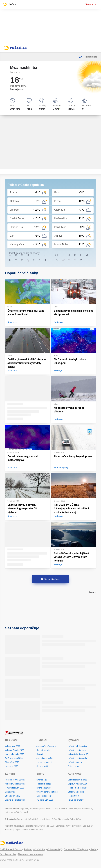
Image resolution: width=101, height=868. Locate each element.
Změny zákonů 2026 (14, 758)
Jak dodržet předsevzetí (47, 746)
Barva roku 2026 (66, 809)
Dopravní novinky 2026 (78, 784)
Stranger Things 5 (13, 796)
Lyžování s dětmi (75, 762)
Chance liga (42, 780)
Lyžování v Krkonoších (77, 746)
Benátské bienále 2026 (15, 800)
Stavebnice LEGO (47, 826)
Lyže (30, 819)
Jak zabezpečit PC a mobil (16, 812)
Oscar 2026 (10, 792)
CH (57, 255)
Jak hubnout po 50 (44, 758)
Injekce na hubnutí (44, 762)
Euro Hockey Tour (44, 796)
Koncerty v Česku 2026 (15, 784)
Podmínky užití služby (35, 849)
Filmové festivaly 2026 (15, 788)
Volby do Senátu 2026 (14, 750)
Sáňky (78, 819)
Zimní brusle (63, 819)
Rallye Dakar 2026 (76, 800)
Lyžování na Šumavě (77, 750)
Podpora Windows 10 (83, 809)
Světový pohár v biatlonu (47, 792)
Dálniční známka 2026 (77, 780)
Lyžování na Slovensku (78, 758)
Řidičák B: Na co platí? (77, 788)
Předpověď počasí (37, 809)
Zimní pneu (77, 826)
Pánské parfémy (36, 830)
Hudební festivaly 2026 (15, 780)
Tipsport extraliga (44, 784)
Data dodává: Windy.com (76, 849)
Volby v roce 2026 (13, 746)
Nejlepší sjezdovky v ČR (78, 754)
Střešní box (38, 819)
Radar (93, 849)
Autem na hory (74, 766)
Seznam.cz (91, 4)
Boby (72, 819)
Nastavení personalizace (30, 854)
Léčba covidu (52, 809)
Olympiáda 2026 (12, 762)
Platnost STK (73, 796)
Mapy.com (24, 809)
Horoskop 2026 (11, 766)
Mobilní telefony (31, 826)
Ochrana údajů (55, 849)
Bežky (54, 819)
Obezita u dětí (42, 766)
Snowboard (22, 819)
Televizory (9, 830)
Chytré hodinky (21, 830)
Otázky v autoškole (76, 792)
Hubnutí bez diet (44, 750)
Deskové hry (88, 826)
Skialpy (47, 819)
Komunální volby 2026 (15, 754)
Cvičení (40, 754)
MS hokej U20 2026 (45, 800)
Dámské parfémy (63, 826)
